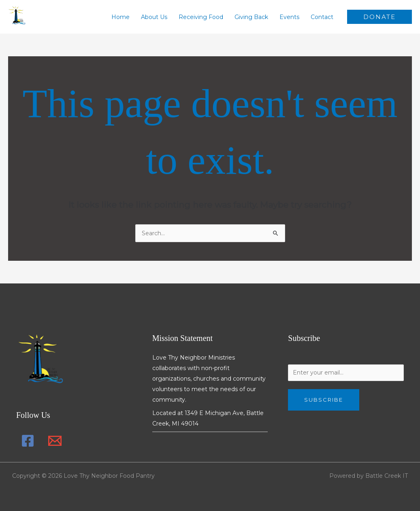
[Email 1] (55, 441)
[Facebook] (28, 441)
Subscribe (324, 400)
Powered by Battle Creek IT (369, 476)
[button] (379, 17)
